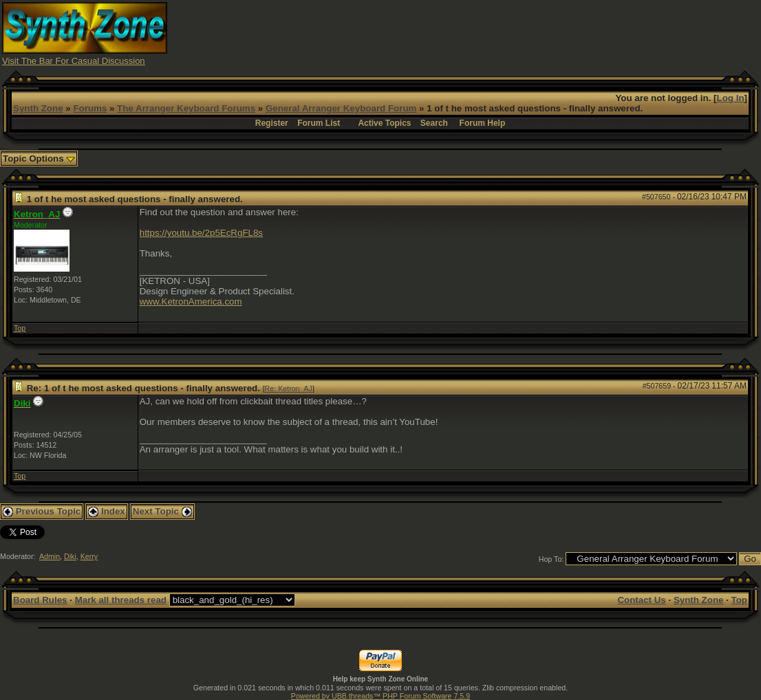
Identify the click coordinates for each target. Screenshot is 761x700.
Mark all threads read (121, 600)
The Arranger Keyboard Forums (186, 108)
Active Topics (384, 123)
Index (107, 511)
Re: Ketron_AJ (289, 389)
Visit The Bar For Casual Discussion (74, 61)
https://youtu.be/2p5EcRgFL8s (201, 233)
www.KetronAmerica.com (191, 302)
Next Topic (162, 511)
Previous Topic (42, 511)
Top (20, 328)
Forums (90, 108)
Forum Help (483, 123)
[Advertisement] (508, 33)
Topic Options (39, 158)
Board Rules (40, 600)
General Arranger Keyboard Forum (341, 108)
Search (434, 123)
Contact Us (641, 600)
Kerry (89, 556)
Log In (731, 98)
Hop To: (551, 559)
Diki (70, 556)
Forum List (319, 123)
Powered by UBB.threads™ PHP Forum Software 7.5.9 (380, 696)
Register (272, 123)
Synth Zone (38, 108)
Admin (50, 556)
